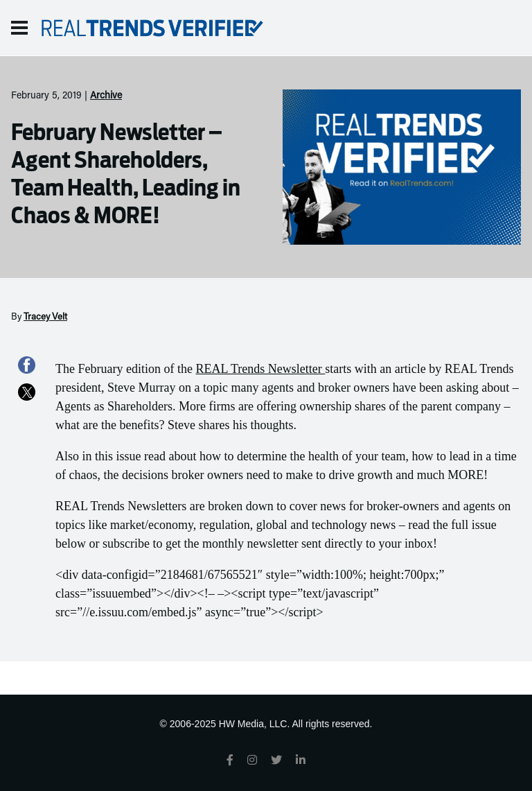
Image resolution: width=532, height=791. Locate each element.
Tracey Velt (45, 318)
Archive (106, 96)
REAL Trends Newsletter (260, 369)
